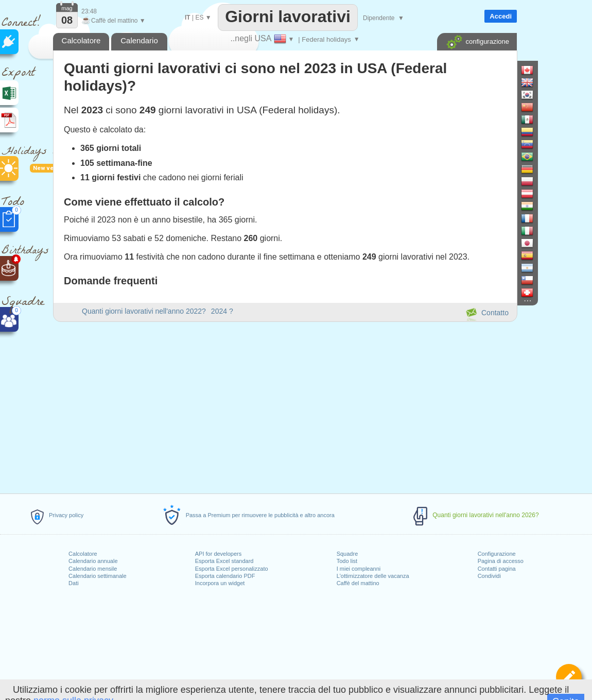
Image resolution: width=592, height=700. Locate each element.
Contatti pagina (497, 569)
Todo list (347, 561)
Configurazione (497, 554)
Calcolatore (83, 554)
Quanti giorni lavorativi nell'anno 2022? (144, 311)
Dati (74, 583)
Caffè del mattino (358, 583)
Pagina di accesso (501, 561)
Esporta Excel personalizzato (232, 569)
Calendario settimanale (98, 576)
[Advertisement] (285, 406)
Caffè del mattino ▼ (114, 21)
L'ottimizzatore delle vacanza (373, 576)
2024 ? (222, 311)
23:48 (89, 11)
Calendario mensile (93, 569)
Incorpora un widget (220, 583)
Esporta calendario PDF (225, 576)
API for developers (219, 554)
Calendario (139, 40)
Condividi (489, 576)
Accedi (501, 16)
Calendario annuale (93, 561)
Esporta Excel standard (224, 561)
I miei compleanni (359, 569)
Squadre (347, 554)
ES (199, 18)
